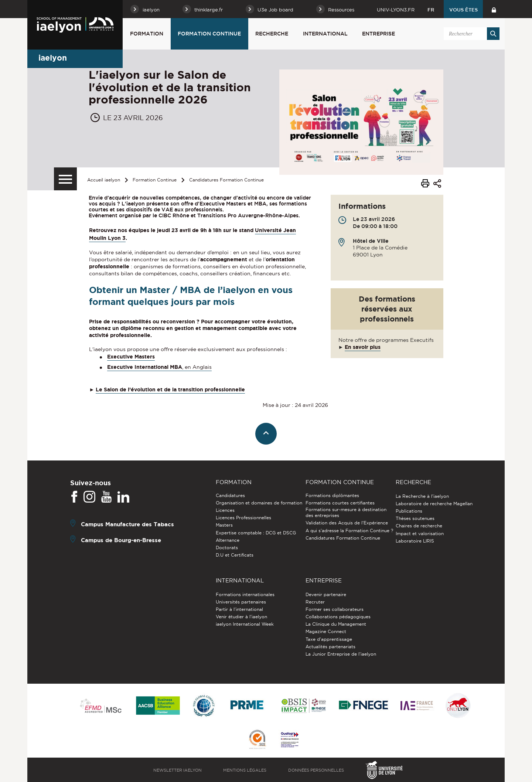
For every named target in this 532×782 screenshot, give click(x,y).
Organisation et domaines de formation (259, 503)
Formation (147, 34)
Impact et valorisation (420, 533)
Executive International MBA (145, 367)
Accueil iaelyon (104, 180)
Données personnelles (316, 770)
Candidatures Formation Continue (226, 180)
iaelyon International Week (245, 624)
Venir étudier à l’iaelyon (241, 617)
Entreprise (378, 34)
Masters (224, 525)
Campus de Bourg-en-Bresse (121, 540)
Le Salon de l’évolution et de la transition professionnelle (170, 390)
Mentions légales (245, 770)
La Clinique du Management (336, 624)
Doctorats (227, 548)
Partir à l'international (239, 609)
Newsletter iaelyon (178, 770)
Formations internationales (245, 594)
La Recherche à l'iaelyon (422, 496)
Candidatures (230, 495)
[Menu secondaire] (65, 179)
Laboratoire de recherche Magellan (434, 504)
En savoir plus (363, 347)
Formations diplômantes (332, 495)
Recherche (272, 34)
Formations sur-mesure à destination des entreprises (346, 512)
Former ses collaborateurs (335, 609)
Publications (409, 511)
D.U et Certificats (235, 555)
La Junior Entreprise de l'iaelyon (341, 654)
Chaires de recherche (419, 526)
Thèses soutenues (415, 518)
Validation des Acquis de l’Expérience (347, 523)
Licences (225, 510)
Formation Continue (209, 34)
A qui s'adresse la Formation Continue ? (349, 531)
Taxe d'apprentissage (329, 639)
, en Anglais (197, 367)
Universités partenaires (241, 602)
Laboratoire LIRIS (415, 541)
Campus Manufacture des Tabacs (127, 524)
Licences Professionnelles (243, 518)
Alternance (228, 540)
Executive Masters (131, 357)
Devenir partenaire (326, 594)
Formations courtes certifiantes (340, 503)
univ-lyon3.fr (396, 10)
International (325, 34)
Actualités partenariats (330, 647)
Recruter (315, 602)
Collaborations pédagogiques (338, 617)
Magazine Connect (326, 631)
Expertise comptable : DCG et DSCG (256, 533)
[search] (470, 34)
